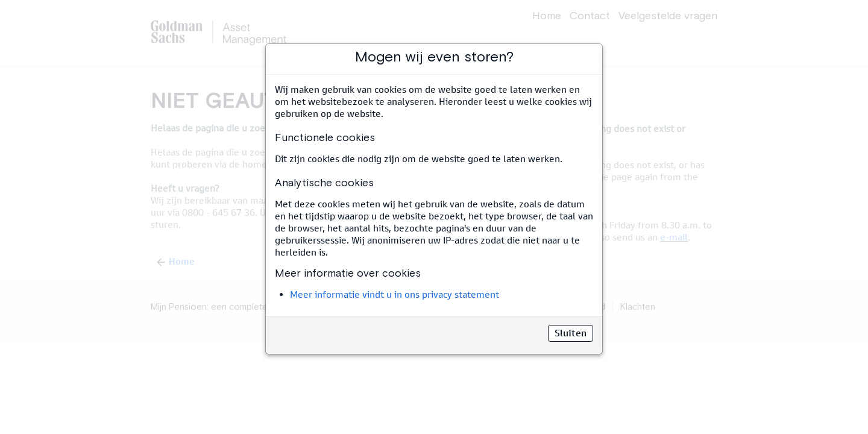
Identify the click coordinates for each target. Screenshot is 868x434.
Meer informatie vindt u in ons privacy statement (395, 294)
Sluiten (571, 333)
